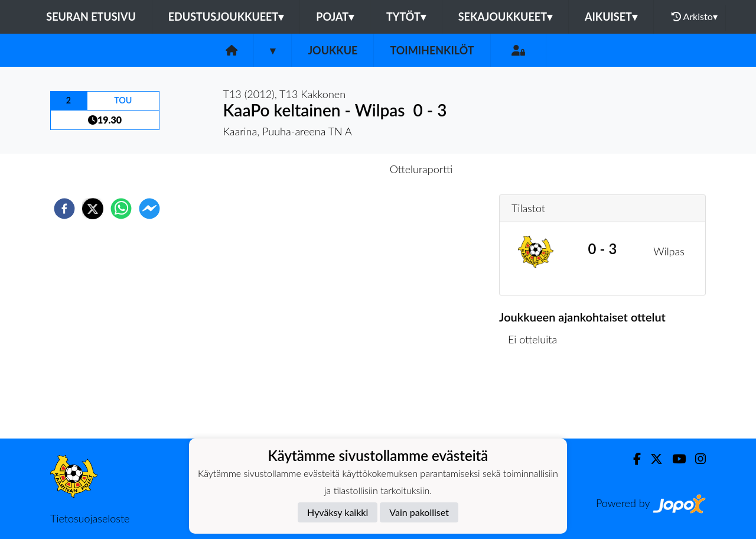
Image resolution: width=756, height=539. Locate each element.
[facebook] (64, 209)
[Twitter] (652, 459)
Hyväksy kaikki (338, 512)
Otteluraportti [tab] (421, 169)
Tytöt (406, 17)
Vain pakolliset (419, 512)
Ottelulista (537, 399)
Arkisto (695, 17)
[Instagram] (696, 459)
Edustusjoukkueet (226, 17)
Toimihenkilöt (432, 50)
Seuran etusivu (91, 17)
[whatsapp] (121, 209)
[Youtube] (674, 459)
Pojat (335, 17)
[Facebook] (632, 459)
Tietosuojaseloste (90, 518)
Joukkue (333, 50)
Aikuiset (611, 17)
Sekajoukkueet (505, 17)
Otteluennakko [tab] (337, 169)
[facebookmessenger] (149, 209)
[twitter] (93, 209)
